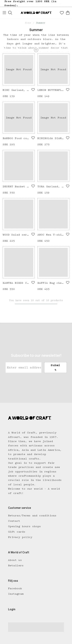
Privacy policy (20, 537)
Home (28, 23)
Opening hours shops (24, 526)
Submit (55, 368)
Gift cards (17, 532)
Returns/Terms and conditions (32, 516)
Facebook (15, 588)
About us (15, 560)
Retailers (16, 566)
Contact (14, 521)
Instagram (16, 594)
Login (12, 609)
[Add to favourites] (33, 90)
